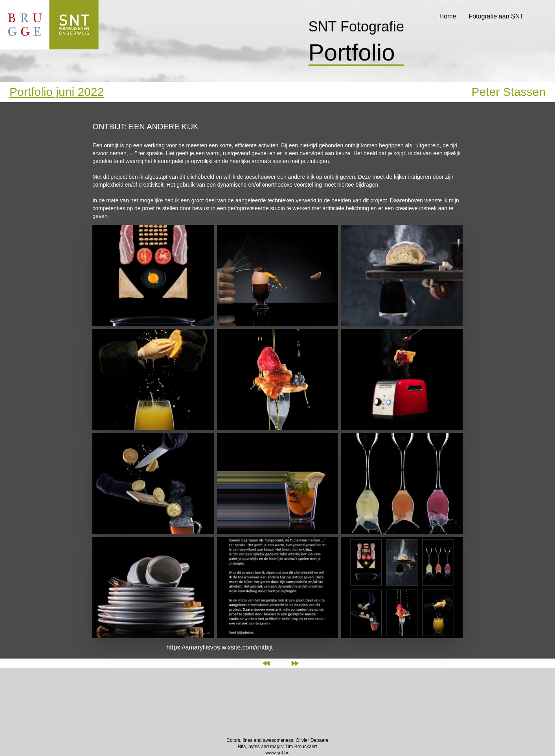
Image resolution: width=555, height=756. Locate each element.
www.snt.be (277, 753)
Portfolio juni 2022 (57, 92)
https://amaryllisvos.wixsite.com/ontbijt (220, 647)
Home (448, 16)
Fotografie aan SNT (496, 16)
